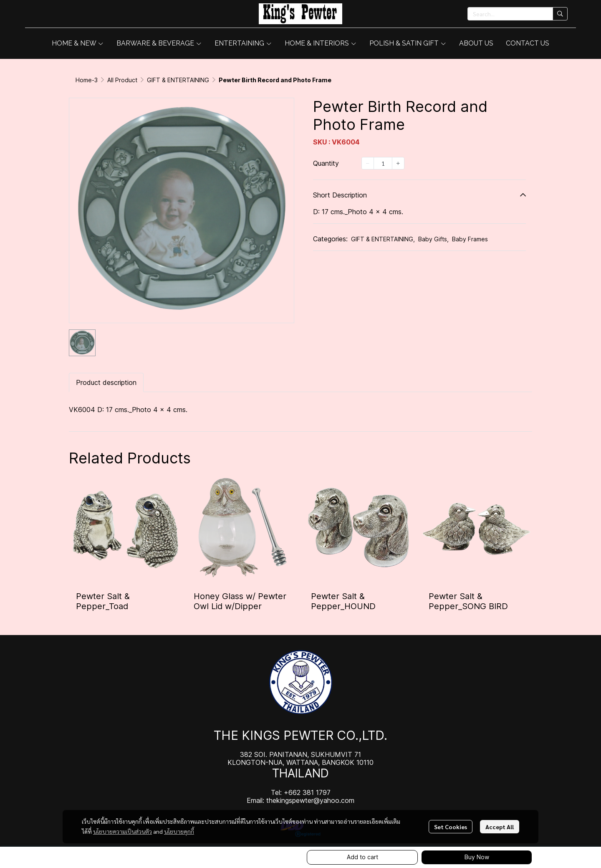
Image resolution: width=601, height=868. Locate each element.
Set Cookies (451, 827)
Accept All (500, 827)
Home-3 (87, 80)
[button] (518, 14)
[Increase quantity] (398, 163)
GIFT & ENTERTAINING (178, 80)
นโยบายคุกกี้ (179, 831)
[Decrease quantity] (368, 163)
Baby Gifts (433, 239)
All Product (122, 80)
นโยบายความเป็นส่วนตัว (122, 831)
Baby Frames (470, 239)
